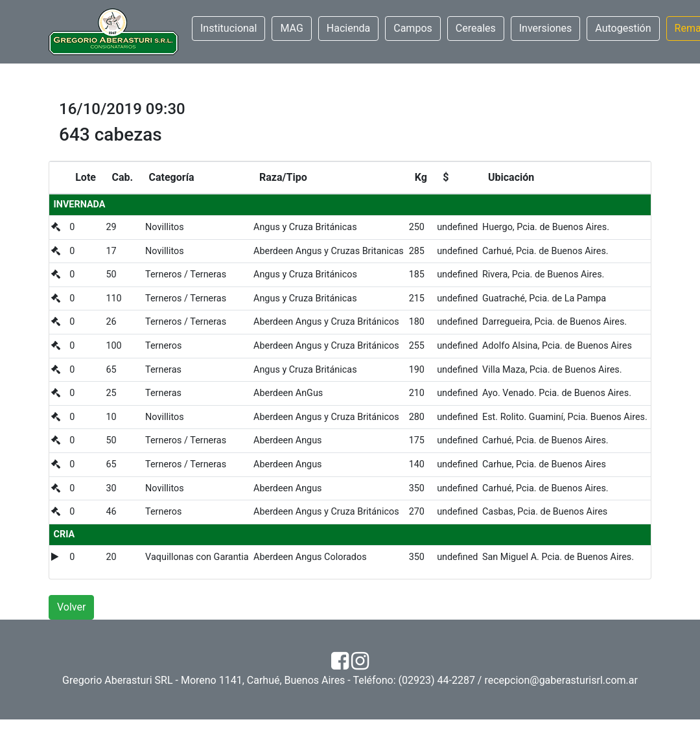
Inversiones (546, 28)
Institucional (228, 28)
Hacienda (348, 28)
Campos (413, 28)
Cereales (476, 28)
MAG (291, 28)
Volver (71, 607)
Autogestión (623, 28)
